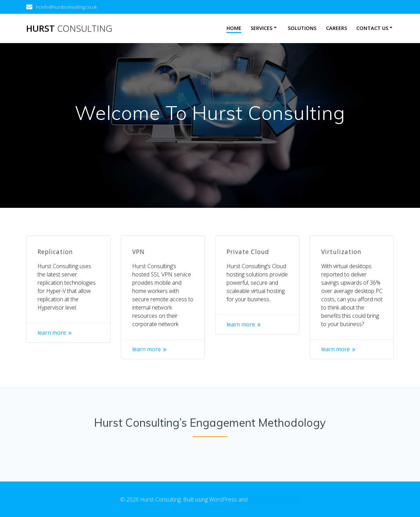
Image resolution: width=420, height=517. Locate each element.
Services (261, 28)
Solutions (302, 28)
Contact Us (372, 28)
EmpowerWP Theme (274, 499)
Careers (337, 28)
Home (234, 28)
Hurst (69, 29)
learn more (52, 333)
